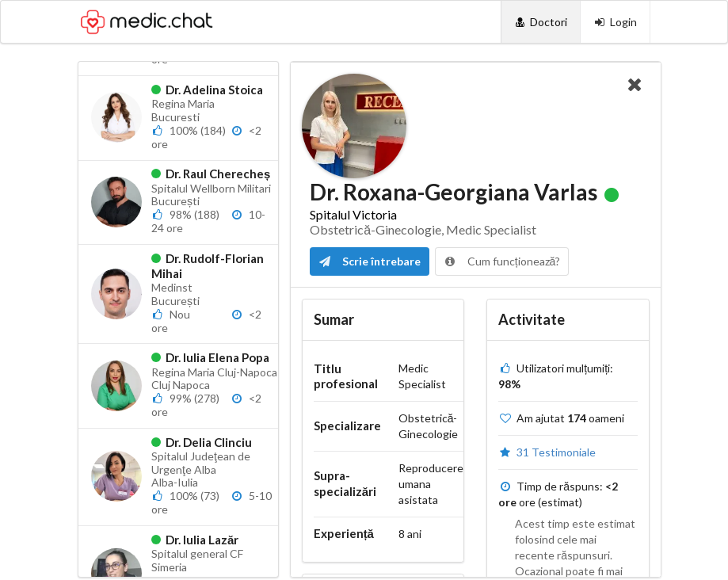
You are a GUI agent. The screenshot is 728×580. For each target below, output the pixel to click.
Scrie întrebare (370, 261)
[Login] (615, 22)
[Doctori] (541, 22)
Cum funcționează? (502, 261)
